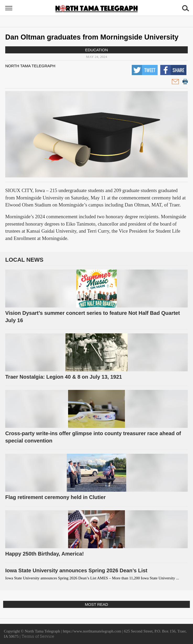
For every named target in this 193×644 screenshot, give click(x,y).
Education (96, 50)
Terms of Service (38, 636)
